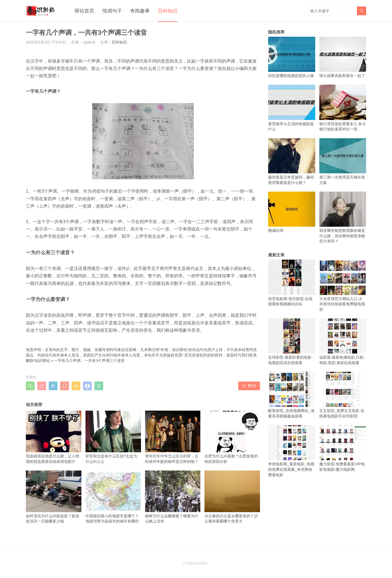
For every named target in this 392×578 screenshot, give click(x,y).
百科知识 (168, 11)
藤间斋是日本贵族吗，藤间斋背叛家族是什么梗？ (292, 162)
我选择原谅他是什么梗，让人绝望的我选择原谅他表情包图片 (54, 437)
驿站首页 (84, 11)
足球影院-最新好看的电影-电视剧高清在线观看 (292, 342)
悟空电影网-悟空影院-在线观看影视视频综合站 (292, 283)
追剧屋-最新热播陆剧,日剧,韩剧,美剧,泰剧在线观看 (343, 342)
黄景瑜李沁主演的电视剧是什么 (292, 108)
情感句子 (112, 11)
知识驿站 (42, 361)
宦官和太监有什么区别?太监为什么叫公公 (113, 437)
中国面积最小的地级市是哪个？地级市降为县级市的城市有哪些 (113, 497)
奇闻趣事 (140, 11)
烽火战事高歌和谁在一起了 (343, 57)
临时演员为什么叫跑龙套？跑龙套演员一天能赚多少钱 (54, 497)
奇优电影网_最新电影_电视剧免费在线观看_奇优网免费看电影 (292, 451)
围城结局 (292, 212)
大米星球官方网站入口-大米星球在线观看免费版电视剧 (343, 286)
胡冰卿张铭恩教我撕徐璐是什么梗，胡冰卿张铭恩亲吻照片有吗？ (343, 218)
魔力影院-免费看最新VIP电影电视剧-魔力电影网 (343, 448)
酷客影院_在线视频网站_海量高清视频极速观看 (292, 395)
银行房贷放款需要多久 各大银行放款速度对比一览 (343, 108)
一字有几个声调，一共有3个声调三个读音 (89, 361)
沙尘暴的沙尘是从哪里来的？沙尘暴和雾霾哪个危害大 (232, 497)
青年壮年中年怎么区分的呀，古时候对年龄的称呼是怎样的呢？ (173, 437)
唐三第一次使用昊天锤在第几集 (343, 162)
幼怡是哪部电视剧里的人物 (292, 57)
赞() (249, 386)
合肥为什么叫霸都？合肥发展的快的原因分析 (232, 437)
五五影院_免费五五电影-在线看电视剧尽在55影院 (343, 395)
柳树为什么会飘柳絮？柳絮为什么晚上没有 (173, 497)
